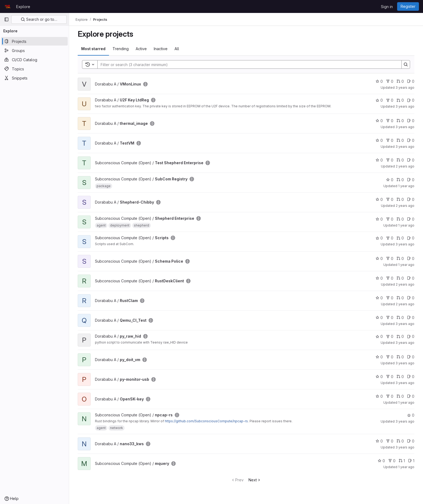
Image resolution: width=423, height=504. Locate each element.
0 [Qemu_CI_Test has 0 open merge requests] (400, 318)
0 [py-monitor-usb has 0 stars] (379, 377)
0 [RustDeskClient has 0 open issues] (411, 278)
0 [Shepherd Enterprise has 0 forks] (390, 219)
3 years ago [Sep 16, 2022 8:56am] (405, 383)
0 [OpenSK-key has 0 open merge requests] (400, 396)
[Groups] (34, 50)
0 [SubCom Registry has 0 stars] (390, 180)
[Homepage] (7, 6)
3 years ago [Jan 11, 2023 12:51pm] (405, 147)
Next (255, 480)
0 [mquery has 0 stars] (381, 461)
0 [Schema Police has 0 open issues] (411, 258)
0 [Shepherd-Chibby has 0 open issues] (411, 199)
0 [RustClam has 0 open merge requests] (400, 298)
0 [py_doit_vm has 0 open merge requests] (400, 357)
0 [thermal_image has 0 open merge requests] (400, 121)
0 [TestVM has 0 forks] (390, 140)
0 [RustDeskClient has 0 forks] (390, 278)
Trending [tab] (121, 49)
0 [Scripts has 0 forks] (390, 238)
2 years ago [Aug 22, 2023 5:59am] (405, 304)
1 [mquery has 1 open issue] (411, 461)
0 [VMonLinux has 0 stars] (379, 81)
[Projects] (34, 41)
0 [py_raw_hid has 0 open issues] (411, 336)
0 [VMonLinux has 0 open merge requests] (400, 81)
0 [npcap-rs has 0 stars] (411, 415)
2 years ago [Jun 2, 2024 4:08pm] (405, 284)
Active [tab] (141, 49)
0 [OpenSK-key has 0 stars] (379, 396)
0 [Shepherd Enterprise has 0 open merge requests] (400, 219)
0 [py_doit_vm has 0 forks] (390, 357)
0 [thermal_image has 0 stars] (379, 121)
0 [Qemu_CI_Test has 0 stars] (379, 318)
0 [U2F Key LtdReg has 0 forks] (390, 100)
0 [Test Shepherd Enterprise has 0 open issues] (411, 160)
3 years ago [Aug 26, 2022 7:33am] (405, 343)
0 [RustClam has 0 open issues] (411, 298)
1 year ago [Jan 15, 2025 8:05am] (406, 467)
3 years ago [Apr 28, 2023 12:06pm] (405, 447)
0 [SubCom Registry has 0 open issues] (411, 180)
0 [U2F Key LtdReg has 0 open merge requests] (400, 100)
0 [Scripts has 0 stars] (379, 238)
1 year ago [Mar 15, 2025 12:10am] (406, 225)
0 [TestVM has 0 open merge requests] (400, 140)
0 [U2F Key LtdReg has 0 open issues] (411, 100)
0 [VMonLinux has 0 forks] (390, 81)
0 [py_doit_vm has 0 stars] (379, 357)
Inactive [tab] (161, 49)
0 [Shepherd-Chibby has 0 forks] (390, 199)
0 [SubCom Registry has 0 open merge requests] (400, 180)
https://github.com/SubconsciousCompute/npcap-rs (206, 421)
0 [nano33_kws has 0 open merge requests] (400, 441)
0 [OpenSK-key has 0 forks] (390, 396)
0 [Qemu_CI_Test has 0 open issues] (411, 318)
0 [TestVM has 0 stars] (379, 140)
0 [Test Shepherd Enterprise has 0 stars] (379, 160)
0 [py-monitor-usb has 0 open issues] (411, 377)
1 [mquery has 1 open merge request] (402, 461)
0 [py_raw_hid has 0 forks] (390, 336)
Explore (23, 7)
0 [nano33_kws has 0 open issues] (411, 441)
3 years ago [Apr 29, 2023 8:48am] (405, 324)
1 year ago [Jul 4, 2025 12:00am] (406, 186)
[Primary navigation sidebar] (6, 19)
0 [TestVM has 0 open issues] (411, 140)
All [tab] (177, 49)
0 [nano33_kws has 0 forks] (390, 441)
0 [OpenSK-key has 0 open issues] (411, 396)
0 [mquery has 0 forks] (392, 461)
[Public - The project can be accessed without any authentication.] (145, 84)
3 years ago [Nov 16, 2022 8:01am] (405, 363)
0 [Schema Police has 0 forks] (390, 258)
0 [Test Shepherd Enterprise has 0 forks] (390, 160)
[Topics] (34, 69)
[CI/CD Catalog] (34, 60)
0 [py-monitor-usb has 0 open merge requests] (400, 377)
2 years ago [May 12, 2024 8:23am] (405, 206)
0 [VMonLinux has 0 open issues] (411, 81)
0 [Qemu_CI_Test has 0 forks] (390, 318)
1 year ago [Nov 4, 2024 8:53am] (406, 265)
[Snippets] (34, 78)
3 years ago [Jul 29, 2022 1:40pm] (405, 244)
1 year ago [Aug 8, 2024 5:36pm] (406, 402)
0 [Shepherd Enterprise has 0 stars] (379, 219)
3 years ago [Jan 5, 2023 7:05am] (405, 88)
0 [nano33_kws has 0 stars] (379, 441)
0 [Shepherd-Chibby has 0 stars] (379, 199)
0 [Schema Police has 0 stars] (379, 258)
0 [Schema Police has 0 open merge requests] (400, 258)
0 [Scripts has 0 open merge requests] (400, 238)
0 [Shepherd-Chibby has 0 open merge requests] (400, 199)
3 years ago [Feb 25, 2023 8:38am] (405, 127)
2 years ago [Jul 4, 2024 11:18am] (405, 166)
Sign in (387, 7)
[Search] (247, 64)
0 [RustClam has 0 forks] (390, 298)
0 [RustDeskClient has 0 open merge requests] (400, 278)
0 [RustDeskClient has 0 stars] (379, 278)
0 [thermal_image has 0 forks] (390, 121)
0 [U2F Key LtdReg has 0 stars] (379, 100)
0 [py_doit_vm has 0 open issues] (411, 357)
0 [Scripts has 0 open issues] (411, 238)
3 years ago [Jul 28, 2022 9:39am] (405, 106)
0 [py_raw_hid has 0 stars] (379, 336)
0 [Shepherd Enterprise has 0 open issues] (411, 219)
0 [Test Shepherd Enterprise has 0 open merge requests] (400, 160)
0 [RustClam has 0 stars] (379, 298)
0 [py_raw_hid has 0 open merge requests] (400, 336)
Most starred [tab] (93, 49)
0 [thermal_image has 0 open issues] (411, 121)
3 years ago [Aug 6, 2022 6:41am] (405, 421)
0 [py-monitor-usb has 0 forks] (390, 377)
